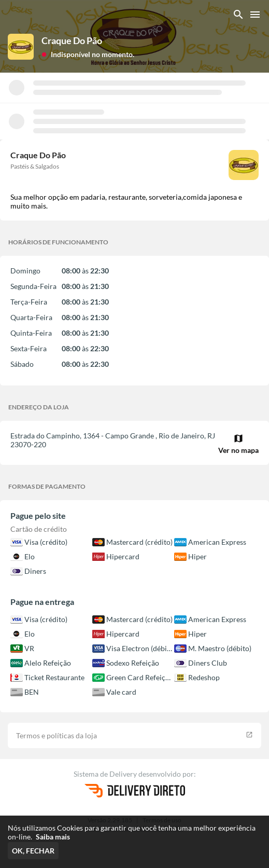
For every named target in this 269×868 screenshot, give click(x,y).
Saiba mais (53, 837)
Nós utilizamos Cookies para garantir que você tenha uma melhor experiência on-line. (132, 832)
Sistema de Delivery (106, 774)
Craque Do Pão (72, 40)
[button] (88, 54)
